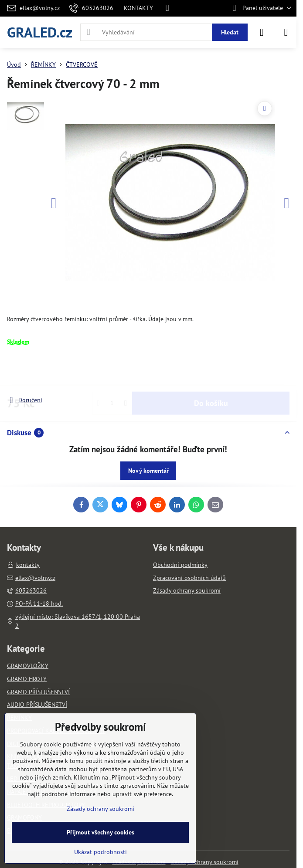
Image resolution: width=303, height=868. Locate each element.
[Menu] (286, 32)
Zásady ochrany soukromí (205, 862)
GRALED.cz (40, 32)
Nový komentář (148, 471)
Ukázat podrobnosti (100, 852)
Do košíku (211, 371)
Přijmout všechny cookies (100, 832)
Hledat (230, 32)
